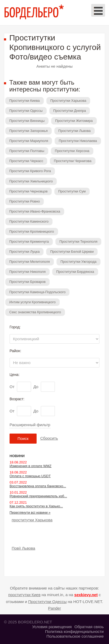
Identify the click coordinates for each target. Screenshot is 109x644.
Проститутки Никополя (27, 272)
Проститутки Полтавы (27, 151)
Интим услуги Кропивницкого (32, 302)
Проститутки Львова (75, 131)
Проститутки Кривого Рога (30, 171)
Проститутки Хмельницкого (31, 181)
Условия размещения (52, 627)
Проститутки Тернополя (78, 241)
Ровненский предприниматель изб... (38, 496)
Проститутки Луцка (24, 252)
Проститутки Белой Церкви (72, 252)
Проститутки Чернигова (73, 161)
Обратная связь (89, 627)
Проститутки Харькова (68, 101)
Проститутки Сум (72, 191)
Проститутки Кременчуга (29, 241)
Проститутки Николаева (78, 141)
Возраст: (17, 399)
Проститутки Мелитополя (30, 262)
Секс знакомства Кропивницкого (35, 312)
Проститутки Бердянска (75, 272)
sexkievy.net (86, 595)
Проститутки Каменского (29, 221)
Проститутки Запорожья (29, 131)
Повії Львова (23, 548)
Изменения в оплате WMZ (30, 466)
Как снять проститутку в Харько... (36, 506)
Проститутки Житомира (74, 121)
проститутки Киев (24, 595)
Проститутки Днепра (70, 111)
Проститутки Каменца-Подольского (37, 292)
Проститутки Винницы (27, 121)
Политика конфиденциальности (74, 631)
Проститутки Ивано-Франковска (35, 211)
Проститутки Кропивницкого (32, 231)
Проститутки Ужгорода (79, 262)
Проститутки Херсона (72, 151)
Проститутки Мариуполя (29, 141)
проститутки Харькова (32, 520)
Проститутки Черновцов (29, 191)
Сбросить (49, 438)
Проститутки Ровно (25, 201)
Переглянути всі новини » (30, 512)
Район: (15, 351)
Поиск (23, 438)
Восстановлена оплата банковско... (38, 486)
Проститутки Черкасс (26, 161)
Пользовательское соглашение (75, 636)
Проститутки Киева (25, 101)
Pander (54, 608)
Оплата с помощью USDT (30, 476)
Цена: (15, 375)
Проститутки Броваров (27, 282)
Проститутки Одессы (26, 111)
